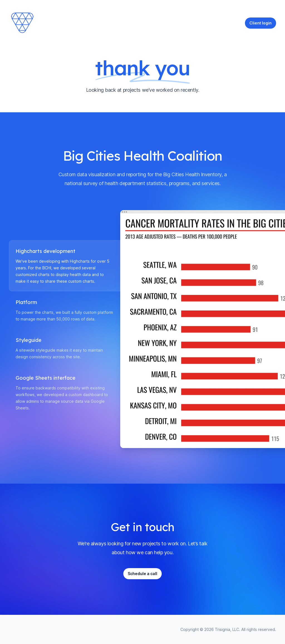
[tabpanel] (198, 329)
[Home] (23, 23)
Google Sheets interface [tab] (46, 378)
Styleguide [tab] (29, 340)
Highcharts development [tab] (46, 251)
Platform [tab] (26, 302)
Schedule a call (142, 574)
